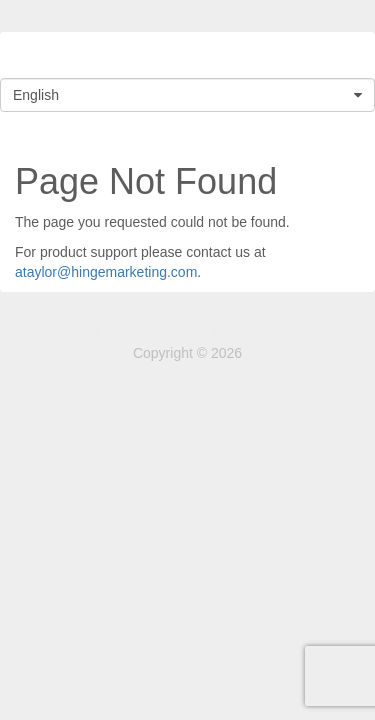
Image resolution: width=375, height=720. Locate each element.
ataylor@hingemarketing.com (106, 272)
